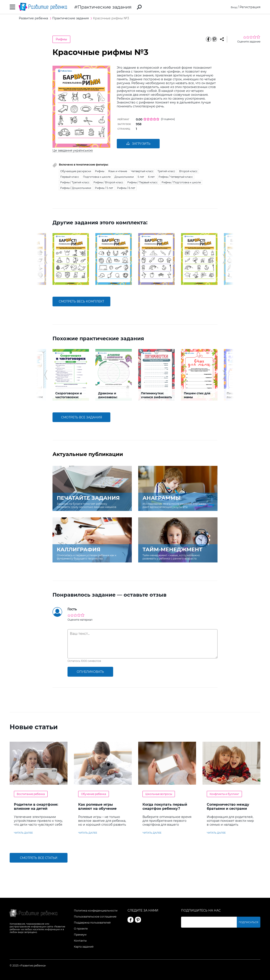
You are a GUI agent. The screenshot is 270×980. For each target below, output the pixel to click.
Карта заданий (84, 947)
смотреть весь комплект (81, 301)
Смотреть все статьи (39, 858)
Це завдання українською (73, 150)
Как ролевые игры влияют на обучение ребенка (97, 809)
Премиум (80, 935)
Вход (233, 7)
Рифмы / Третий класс (75, 182)
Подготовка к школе (97, 177)
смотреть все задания (82, 417)
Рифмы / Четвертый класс (176, 177)
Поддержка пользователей (92, 923)
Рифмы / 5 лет (104, 188)
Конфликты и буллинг (224, 794)
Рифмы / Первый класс (142, 182)
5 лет (141, 177)
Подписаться (250, 922)
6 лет (151, 177)
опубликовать (90, 672)
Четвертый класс (142, 171)
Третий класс (166, 171)
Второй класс (188, 171)
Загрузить (138, 144)
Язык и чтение (118, 171)
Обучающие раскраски (76, 171)
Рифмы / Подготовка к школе (181, 182)
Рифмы (61, 39)
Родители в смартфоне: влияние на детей (36, 807)
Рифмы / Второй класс (108, 182)
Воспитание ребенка (31, 794)
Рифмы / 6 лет (126, 188)
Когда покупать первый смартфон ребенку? (165, 807)
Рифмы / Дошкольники (76, 188)
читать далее (23, 833)
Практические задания (105, 7)
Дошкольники (124, 177)
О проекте (81, 929)
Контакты (80, 941)
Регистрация (250, 7)
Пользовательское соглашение (95, 917)
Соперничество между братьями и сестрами (228, 807)
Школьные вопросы (159, 794)
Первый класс (70, 177)
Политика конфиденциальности (96, 911)
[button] (46, 259)
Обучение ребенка (94, 794)
